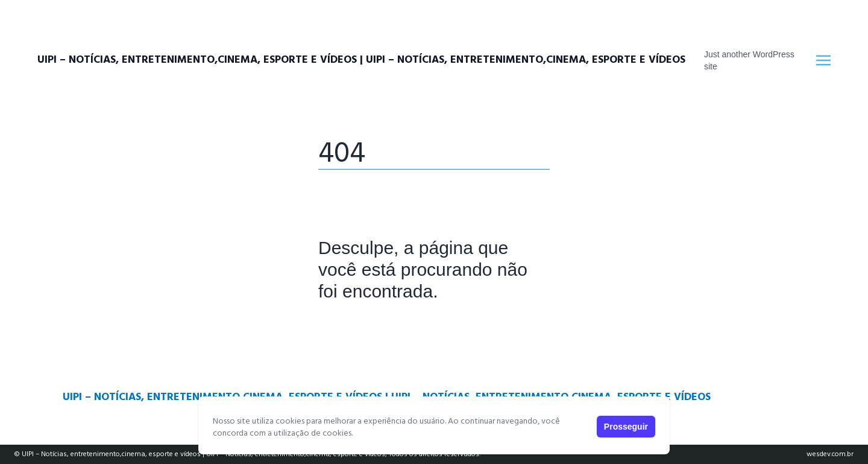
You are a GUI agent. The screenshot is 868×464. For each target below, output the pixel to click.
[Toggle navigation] (823, 60)
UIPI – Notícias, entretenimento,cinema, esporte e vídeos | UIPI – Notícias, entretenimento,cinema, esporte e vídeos (361, 60)
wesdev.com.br (830, 454)
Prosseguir (626, 427)
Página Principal (360, 329)
